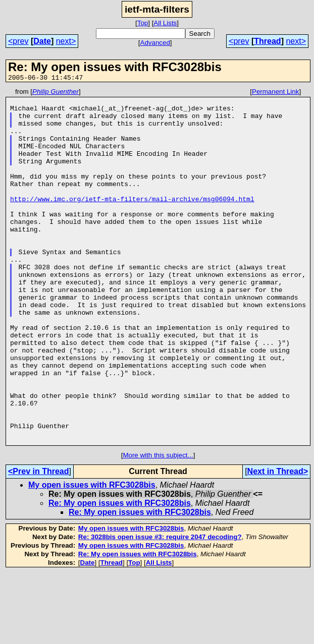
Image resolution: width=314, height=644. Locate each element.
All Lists (165, 23)
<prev (18, 41)
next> (66, 41)
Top (143, 23)
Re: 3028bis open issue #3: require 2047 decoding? (160, 608)
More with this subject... (158, 526)
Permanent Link (275, 93)
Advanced (155, 43)
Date (42, 41)
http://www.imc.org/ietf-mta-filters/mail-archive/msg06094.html (132, 221)
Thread (267, 41)
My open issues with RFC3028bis (92, 556)
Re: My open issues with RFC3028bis (120, 574)
